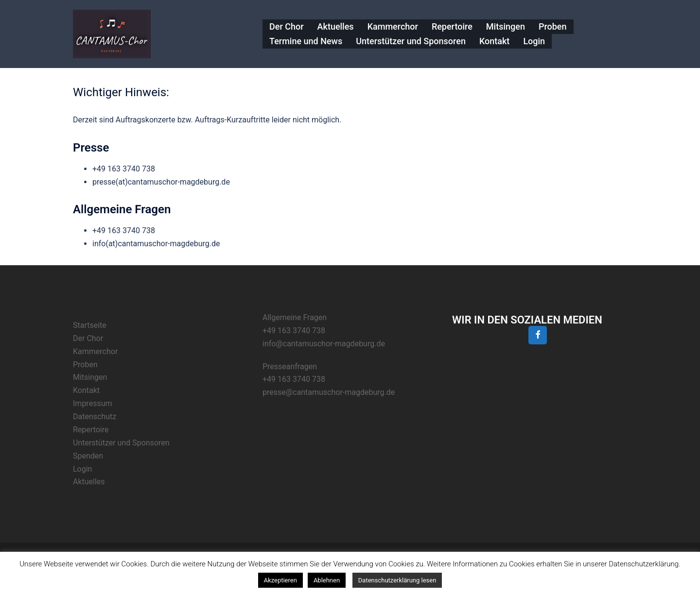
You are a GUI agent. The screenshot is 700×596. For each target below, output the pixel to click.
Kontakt (494, 41)
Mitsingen (506, 26)
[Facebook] (538, 335)
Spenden (88, 456)
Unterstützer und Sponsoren (411, 41)
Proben (553, 26)
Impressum (93, 403)
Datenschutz (95, 417)
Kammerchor (393, 26)
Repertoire (452, 26)
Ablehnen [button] (327, 580)
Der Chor (287, 26)
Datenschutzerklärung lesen (397, 580)
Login (534, 41)
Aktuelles (336, 26)
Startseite (90, 325)
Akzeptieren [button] (280, 580)
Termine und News (306, 41)
